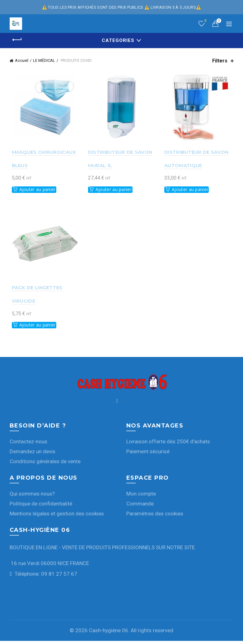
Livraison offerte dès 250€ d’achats (168, 444)
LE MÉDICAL (44, 60)
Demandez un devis (33, 454)
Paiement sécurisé (148, 454)
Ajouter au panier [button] (35, 191)
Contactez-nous (28, 444)
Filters (220, 61)
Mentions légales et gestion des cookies (57, 516)
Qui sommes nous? (32, 496)
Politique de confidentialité (41, 506)
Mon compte (141, 496)
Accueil (22, 60)
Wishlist (205, 21)
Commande (140, 506)
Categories (118, 40)
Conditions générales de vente (45, 464)
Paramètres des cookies (155, 516)
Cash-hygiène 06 (109, 633)
